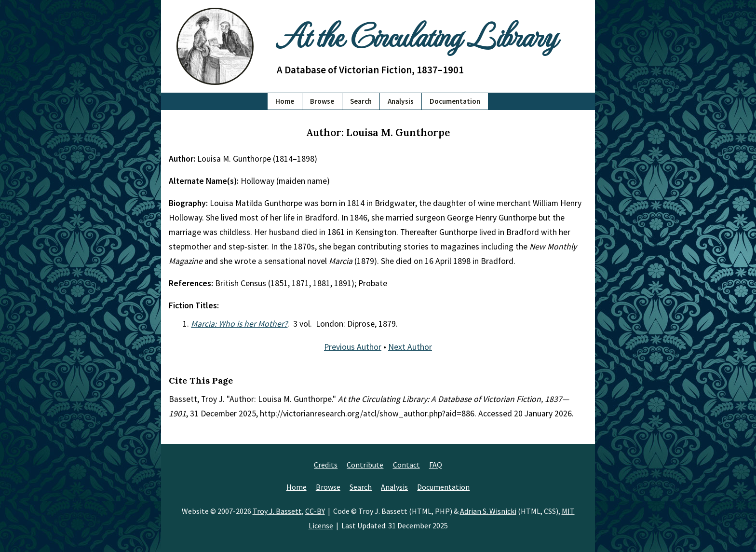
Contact (406, 465)
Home (285, 101)
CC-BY (315, 511)
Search (361, 101)
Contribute (365, 465)
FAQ (436, 465)
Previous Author (353, 347)
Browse (322, 101)
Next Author (410, 347)
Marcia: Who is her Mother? (239, 324)
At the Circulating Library (417, 34)
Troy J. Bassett (277, 511)
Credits (326, 465)
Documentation (455, 101)
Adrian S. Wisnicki (488, 511)
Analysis (401, 101)
